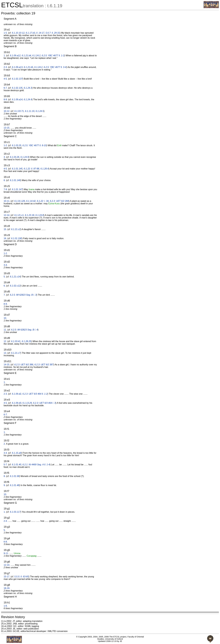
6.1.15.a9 (17, 453)
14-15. (7, 365)
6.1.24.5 (40, 111)
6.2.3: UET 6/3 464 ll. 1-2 (35, 394)
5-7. (6, 465)
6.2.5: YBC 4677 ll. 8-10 (34, 145)
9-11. (6, 553)
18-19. (7, 588)
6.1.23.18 (30, 215)
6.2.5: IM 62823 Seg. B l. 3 (23, 295)
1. (5, 56)
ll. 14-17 (40, 33)
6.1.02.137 (17, 79)
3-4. (6, 265)
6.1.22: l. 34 (43, 201)
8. (5, 476)
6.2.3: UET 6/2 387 (44, 365)
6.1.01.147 (17, 189)
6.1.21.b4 (26, 56)
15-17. (7, 577)
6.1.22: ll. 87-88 (31, 169)
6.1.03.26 (15, 157)
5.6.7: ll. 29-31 (53, 33)
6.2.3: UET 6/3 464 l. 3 (44, 403)
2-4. (6, 521)
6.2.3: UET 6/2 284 (59, 201)
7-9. (6, 189)
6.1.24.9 (25, 157)
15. (5, 229)
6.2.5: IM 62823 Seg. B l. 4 (24, 330)
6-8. (6, 542)
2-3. (6, 67)
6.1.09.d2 (17, 394)
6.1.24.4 (28, 99)
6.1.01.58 (15, 476)
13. (5, 353)
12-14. (7, 215)
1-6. (6, 606)
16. (5, 238)
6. (5, 180)
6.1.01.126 (20, 201)
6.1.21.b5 (28, 67)
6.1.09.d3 (17, 403)
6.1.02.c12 (15, 286)
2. (5, 444)
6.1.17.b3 (30, 33)
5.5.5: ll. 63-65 (22, 577)
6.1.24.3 (28, 88)
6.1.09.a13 (17, 67)
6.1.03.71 (19, 111)
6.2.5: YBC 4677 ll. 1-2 (53, 56)
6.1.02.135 (17, 88)
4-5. (6, 79)
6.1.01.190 (16, 238)
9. (5, 485)
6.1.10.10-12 (18, 33)
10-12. (7, 111)
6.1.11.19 (30, 111)
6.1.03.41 (16, 341)
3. (5, 157)
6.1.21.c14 (15, 277)
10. (5, 318)
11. (5, 330)
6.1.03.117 (15, 512)
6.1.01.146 (15, 180)
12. (5, 341)
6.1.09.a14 (17, 99)
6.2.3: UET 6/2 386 (24, 365)
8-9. (6, 99)
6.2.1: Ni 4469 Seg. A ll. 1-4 (36, 465)
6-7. (6, 88)
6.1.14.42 (31, 201)
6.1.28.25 (26, 341)
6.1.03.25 (17, 145)
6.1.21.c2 (16, 229)
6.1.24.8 (40, 215)
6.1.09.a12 (15, 56)
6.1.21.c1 (19, 215)
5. (5, 277)
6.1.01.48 (15, 485)
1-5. (6, 33)
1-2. (6, 145)
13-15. (7, 128)
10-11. (7, 201)
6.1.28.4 (44, 169)
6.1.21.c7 (16, 353)
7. (5, 295)
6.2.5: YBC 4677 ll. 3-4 (55, 67)
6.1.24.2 (36, 56)
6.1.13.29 (27, 403)
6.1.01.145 (17, 169)
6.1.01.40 (17, 465)
